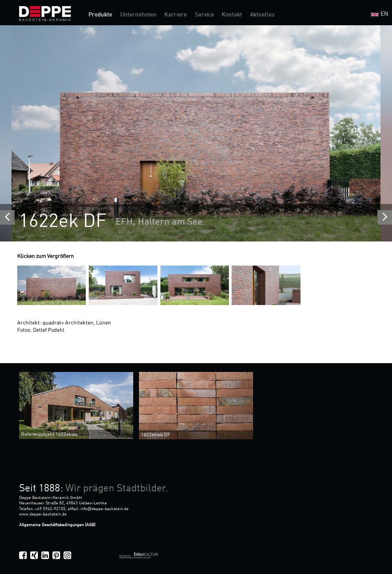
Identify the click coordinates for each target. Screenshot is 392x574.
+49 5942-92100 (50, 509)
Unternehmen (138, 15)
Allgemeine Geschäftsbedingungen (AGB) (57, 525)
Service (204, 15)
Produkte (100, 15)
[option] (196, 133)
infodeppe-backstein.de (105, 509)
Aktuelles (262, 15)
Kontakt (232, 15)
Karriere (176, 15)
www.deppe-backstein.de (43, 514)
